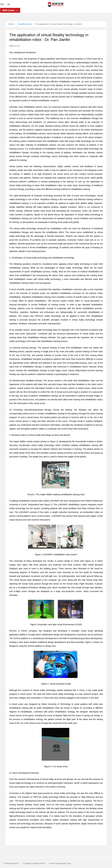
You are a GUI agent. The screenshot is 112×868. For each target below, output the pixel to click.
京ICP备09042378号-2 (11, 863)
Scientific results (25, 24)
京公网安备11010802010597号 (34, 863)
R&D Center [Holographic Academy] (9, 10)
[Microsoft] (56, 5)
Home (11, 24)
